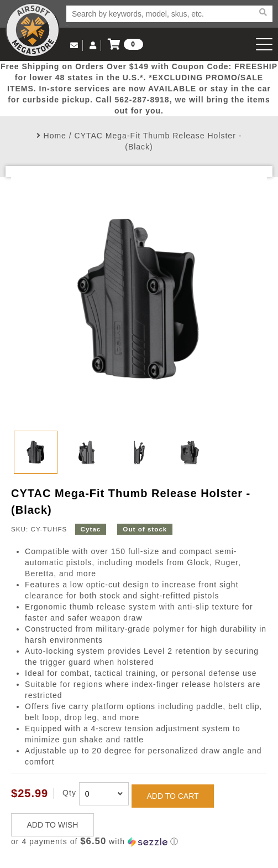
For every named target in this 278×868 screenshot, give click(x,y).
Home (55, 136)
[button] (139, 842)
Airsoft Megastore (33, 30)
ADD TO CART (172, 796)
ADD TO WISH (53, 825)
